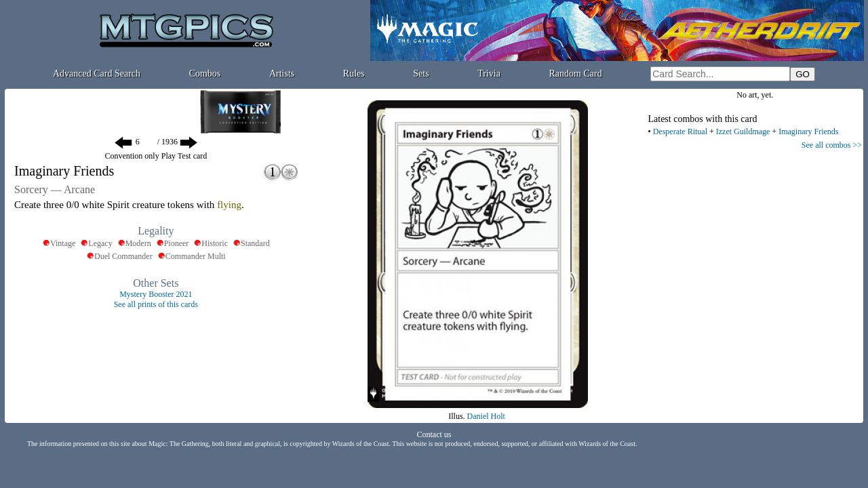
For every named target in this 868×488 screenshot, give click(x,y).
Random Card (576, 74)
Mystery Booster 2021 (156, 294)
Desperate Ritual (680, 131)
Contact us (434, 434)
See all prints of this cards (156, 304)
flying (229, 205)
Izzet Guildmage (743, 131)
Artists (282, 74)
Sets (421, 74)
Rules (354, 74)
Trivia (489, 74)
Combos (205, 74)
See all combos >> (832, 145)
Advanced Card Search (97, 74)
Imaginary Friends (808, 131)
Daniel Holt (486, 416)
